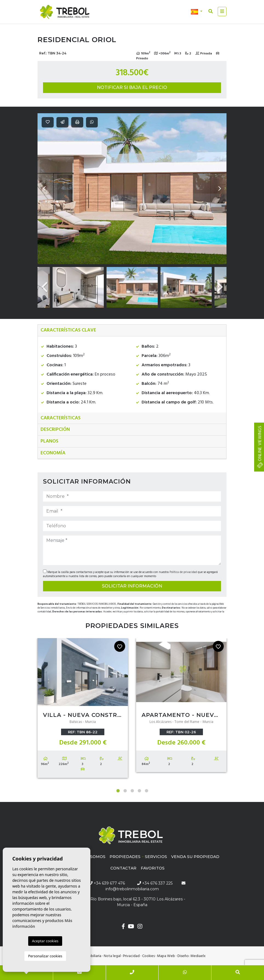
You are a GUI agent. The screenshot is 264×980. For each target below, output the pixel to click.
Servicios (156, 857)
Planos (49, 441)
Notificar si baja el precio (132, 87)
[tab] (132, 331)
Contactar (123, 868)
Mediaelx (198, 956)
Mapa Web (166, 956)
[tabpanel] (83, 709)
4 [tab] (139, 791)
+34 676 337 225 (155, 883)
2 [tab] (125, 791)
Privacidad (131, 956)
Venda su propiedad (195, 857)
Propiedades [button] (125, 857)
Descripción (55, 430)
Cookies (148, 956)
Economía (53, 453)
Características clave (68, 330)
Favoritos (153, 868)
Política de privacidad (184, 572)
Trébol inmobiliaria (65, 12)
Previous (44, 189)
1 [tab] (118, 791)
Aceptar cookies (45, 941)
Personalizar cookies (45, 956)
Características (61, 418)
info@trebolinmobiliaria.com (132, 889)
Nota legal (112, 956)
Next (220, 189)
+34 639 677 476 (107, 883)
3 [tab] (132, 791)
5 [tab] (147, 791)
